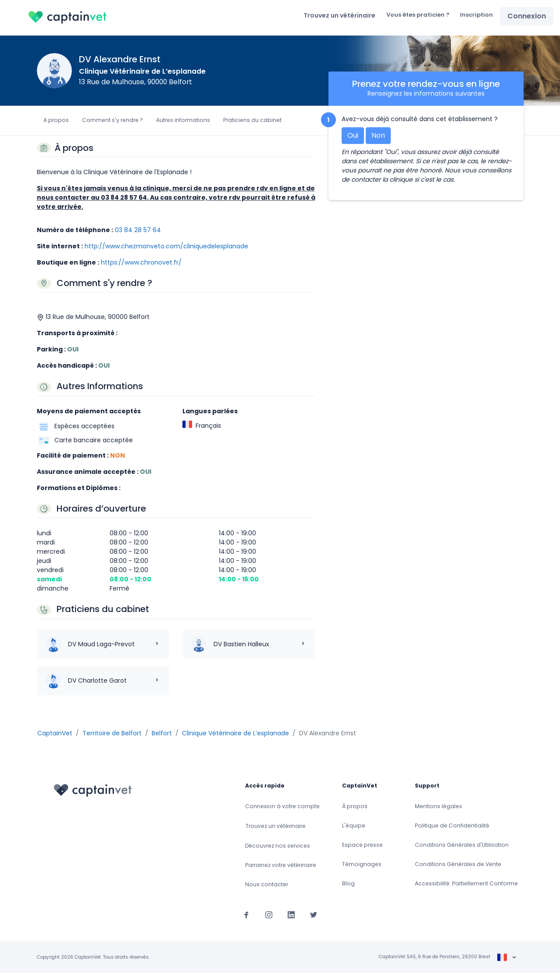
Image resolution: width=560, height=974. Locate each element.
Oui (353, 137)
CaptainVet (55, 734)
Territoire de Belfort (112, 734)
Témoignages (362, 865)
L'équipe (354, 827)
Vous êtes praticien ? (413, 15)
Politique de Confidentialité (452, 827)
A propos (56, 121)
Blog (348, 885)
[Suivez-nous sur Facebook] (246, 916)
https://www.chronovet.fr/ (141, 264)
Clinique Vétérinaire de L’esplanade (142, 73)
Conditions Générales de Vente (458, 865)
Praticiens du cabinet (252, 121)
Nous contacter (267, 886)
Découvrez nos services (278, 847)
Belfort (162, 734)
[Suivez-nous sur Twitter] (314, 916)
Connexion (526, 16)
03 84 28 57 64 (138, 231)
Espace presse (362, 846)
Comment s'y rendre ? (112, 121)
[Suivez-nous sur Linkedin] (291, 916)
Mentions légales (439, 807)
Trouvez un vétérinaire (332, 16)
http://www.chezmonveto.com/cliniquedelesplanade (166, 247)
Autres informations (183, 121)
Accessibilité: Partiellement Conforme (466, 885)
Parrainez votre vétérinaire (281, 866)
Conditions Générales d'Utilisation (462, 846)
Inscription (475, 15)
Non (378, 137)
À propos (355, 807)
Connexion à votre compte (282, 807)
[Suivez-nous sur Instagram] (269, 916)
